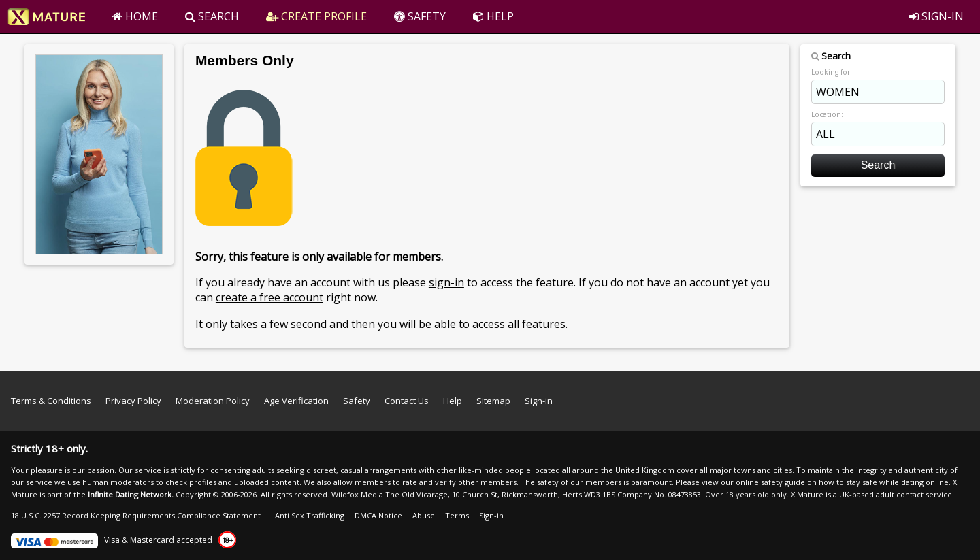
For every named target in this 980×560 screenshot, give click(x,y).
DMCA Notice (378, 515)
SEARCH (212, 16)
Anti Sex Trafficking (310, 515)
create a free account (269, 297)
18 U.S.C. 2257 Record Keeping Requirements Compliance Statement (136, 515)
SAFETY (420, 16)
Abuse (424, 515)
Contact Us (407, 401)
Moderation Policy (213, 401)
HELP (493, 16)
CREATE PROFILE (316, 16)
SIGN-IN (936, 16)
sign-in (446, 282)
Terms (457, 515)
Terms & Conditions (51, 401)
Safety (357, 401)
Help (453, 401)
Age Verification (296, 401)
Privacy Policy (133, 401)
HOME (135, 16)
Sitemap (493, 401)
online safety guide (770, 482)
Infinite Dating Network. (131, 494)
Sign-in (539, 401)
